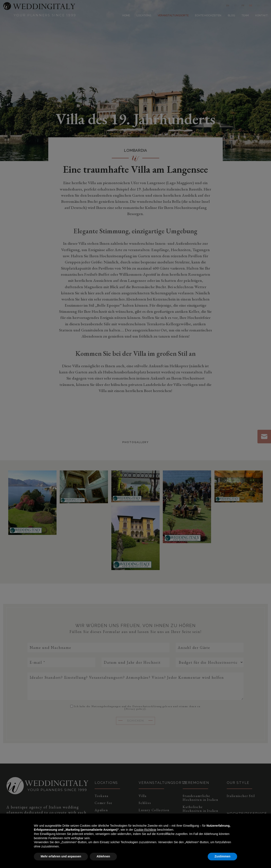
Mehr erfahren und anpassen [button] (61, 856)
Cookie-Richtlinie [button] (145, 830)
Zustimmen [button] (222, 856)
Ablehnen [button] (103, 856)
